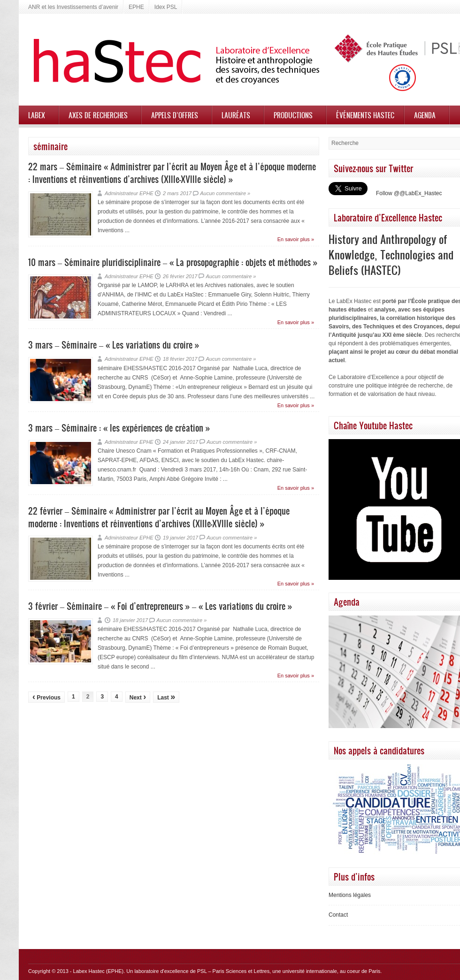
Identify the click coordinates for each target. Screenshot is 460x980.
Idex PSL (166, 7)
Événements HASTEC (365, 115)
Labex (37, 115)
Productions (293, 115)
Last (166, 697)
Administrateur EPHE (129, 193)
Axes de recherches (98, 115)
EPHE (136, 7)
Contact (338, 915)
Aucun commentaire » (225, 193)
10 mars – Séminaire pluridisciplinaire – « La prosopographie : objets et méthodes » (173, 262)
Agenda (425, 115)
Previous (46, 697)
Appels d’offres (175, 115)
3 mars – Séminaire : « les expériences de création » (119, 428)
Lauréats (236, 115)
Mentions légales (350, 895)
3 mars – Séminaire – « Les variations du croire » (114, 345)
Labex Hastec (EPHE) (99, 971)
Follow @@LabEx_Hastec (409, 193)
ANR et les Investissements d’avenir (73, 7)
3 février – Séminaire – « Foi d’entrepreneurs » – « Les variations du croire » (160, 606)
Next (138, 697)
